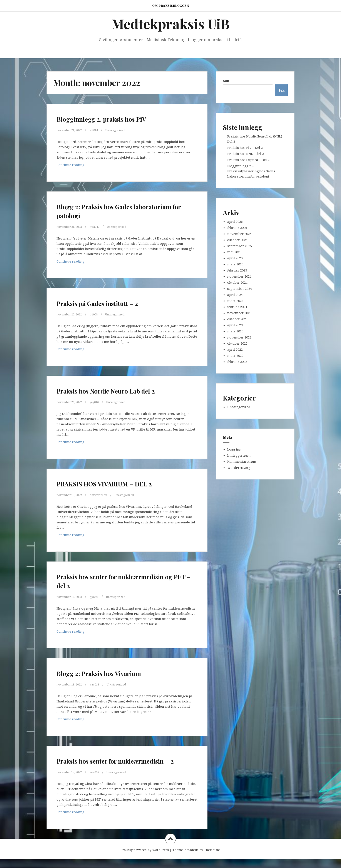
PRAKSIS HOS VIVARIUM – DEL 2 (121, 483)
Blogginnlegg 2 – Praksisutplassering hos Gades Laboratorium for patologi (251, 171)
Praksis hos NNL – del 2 (246, 154)
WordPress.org (239, 468)
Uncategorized (122, 130)
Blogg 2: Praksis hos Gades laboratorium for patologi (107, 210)
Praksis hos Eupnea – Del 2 (248, 160)
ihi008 (99, 314)
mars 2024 (235, 301)
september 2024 (240, 288)
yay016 (99, 402)
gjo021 (99, 597)
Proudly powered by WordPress (145, 859)
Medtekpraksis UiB (171, 24)
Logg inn (234, 449)
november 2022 (239, 337)
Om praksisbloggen (171, 6)
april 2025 (235, 258)
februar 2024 (237, 307)
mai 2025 (234, 252)
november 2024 (239, 276)
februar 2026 (237, 228)
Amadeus (191, 859)
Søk (226, 81)
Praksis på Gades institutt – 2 (111, 302)
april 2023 (235, 325)
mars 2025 (235, 264)
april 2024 (235, 295)
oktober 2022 (237, 343)
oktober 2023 (237, 319)
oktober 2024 (237, 282)
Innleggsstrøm (239, 455)
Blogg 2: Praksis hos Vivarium (113, 673)
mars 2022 (235, 355)
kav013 (99, 684)
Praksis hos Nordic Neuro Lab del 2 (122, 390)
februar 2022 (237, 362)
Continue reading (81, 166)
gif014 (98, 130)
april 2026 (235, 221)
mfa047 (99, 226)
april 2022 (235, 349)
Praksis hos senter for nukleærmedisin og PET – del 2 (115, 581)
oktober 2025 (237, 240)
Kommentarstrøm (242, 461)
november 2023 (239, 313)
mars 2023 (235, 331)
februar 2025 (237, 270)
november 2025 (239, 234)
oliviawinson (104, 495)
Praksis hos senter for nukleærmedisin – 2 (97, 765)
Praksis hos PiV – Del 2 (245, 147)
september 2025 (240, 246)
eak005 (99, 781)
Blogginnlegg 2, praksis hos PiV (117, 118)
